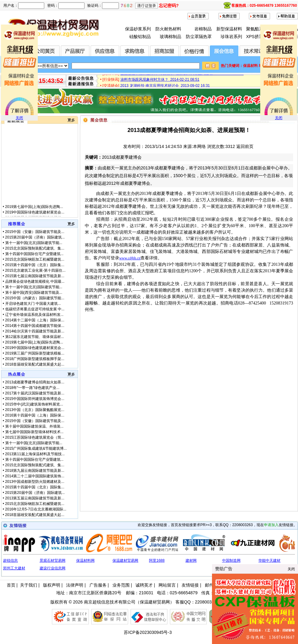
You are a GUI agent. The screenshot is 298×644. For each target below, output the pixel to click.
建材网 (191, 561)
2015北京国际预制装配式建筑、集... (35, 248)
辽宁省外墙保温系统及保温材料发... (34, 315)
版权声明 (52, 585)
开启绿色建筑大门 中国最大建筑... (33, 304)
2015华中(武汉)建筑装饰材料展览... (34, 404)
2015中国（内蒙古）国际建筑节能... (35, 298)
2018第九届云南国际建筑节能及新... (35, 471)
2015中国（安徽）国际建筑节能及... (35, 232)
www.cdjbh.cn (130, 258)
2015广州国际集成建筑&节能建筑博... (36, 448)
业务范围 (121, 585)
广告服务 (98, 585)
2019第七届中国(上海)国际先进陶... (34, 210)
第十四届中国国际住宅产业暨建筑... (34, 254)
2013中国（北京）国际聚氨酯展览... (35, 410)
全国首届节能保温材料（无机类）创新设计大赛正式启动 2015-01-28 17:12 (182, 75)
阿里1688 (157, 561)
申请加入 (271, 525)
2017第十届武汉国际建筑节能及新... (35, 393)
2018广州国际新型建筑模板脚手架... (35, 359)
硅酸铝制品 (140, 37)
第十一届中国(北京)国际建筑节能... (34, 243)
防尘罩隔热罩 (199, 37)
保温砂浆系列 (138, 29)
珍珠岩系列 (231, 37)
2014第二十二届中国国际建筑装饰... (35, 476)
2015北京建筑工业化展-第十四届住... (35, 270)
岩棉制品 (203, 29)
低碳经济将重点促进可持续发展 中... (35, 309)
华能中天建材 (269, 561)
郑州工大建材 (14, 568)
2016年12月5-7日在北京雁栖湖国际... (36, 509)
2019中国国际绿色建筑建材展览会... (35, 215)
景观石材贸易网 (53, 561)
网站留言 (167, 585)
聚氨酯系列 (257, 29)
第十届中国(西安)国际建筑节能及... (34, 293)
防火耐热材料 (168, 29)
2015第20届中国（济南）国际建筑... (35, 237)
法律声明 (75, 585)
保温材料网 (85, 561)
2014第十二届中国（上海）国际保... (35, 320)
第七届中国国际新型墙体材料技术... (34, 432)
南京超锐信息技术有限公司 (110, 602)
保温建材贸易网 (125, 561)
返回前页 (245, 146)
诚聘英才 (144, 585)
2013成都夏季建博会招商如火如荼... (35, 382)
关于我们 (29, 585)
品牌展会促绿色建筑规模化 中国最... (35, 281)
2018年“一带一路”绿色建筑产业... (32, 388)
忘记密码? (169, 6)
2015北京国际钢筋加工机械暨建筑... (35, 259)
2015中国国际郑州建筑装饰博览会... (35, 399)
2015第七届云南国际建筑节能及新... (35, 276)
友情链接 (190, 585)
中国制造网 (231, 561)
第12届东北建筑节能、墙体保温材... (35, 337)
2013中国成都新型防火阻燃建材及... (35, 482)
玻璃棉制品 (171, 37)
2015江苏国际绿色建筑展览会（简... (35, 437)
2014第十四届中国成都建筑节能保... (35, 326)
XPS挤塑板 (257, 37)
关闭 (19, 118)
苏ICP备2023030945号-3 (148, 632)
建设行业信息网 (53, 568)
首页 (11, 585)
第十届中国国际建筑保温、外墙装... (34, 426)
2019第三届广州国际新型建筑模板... (35, 353)
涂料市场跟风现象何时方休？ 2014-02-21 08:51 (160, 81)
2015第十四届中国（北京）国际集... (35, 265)
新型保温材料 (229, 29)
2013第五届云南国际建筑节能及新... (35, 498)
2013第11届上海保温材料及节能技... (35, 454)
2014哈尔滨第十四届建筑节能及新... (35, 331)
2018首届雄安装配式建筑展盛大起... (35, 364)
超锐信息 (10, 561)
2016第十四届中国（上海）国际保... (35, 415)
